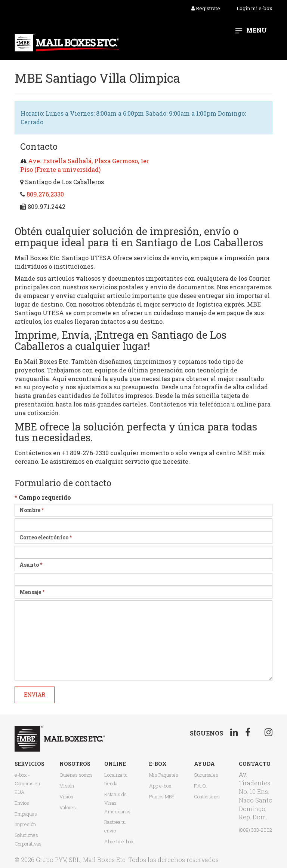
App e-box (160, 786)
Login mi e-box (254, 8)
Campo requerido (43, 497)
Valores (68, 807)
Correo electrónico (46, 537)
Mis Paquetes (164, 775)
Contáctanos (207, 797)
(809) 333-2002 (255, 830)
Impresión (25, 824)
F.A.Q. (200, 786)
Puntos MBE (162, 797)
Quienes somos (76, 775)
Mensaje (32, 592)
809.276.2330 (45, 194)
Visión (66, 797)
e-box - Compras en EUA (27, 783)
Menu (257, 30)
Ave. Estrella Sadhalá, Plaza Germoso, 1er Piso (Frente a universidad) (85, 165)
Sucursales (206, 775)
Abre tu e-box (119, 841)
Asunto (31, 565)
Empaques (26, 814)
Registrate (206, 8)
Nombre (32, 510)
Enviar (35, 695)
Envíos (22, 803)
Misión (67, 786)
